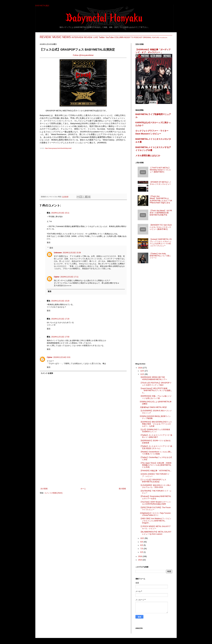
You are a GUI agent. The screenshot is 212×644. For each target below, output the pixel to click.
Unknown (58, 253)
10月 (142, 538)
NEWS (67, 37)
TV (132, 37)
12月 (142, 371)
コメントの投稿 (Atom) (53, 493)
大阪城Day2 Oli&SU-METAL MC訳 (153, 407)
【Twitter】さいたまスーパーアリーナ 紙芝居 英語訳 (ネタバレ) (156, 447)
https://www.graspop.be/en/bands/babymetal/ (58, 148)
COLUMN (119, 37)
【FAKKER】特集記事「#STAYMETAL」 (156, 471)
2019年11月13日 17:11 (69, 277)
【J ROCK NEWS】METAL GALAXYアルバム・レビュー (155, 527)
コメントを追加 (47, 373)
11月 (142, 374)
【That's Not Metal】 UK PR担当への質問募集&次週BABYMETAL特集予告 (161, 213)
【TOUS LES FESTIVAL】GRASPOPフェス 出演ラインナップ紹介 (156, 384)
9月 (142, 542)
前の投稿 (122, 489)
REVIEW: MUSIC (51, 37)
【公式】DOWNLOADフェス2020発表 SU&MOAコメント (155, 431)
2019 (140, 368)
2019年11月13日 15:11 (60, 213)
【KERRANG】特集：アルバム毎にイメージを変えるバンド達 (156, 397)
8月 (142, 545)
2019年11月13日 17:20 (60, 319)
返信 (49, 242)
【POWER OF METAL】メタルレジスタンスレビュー (160, 183)
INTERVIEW (77, 37)
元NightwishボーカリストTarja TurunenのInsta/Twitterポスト (155, 514)
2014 (140, 560)
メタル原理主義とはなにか (148, 156)
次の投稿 (44, 489)
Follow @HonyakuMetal (83, 55)
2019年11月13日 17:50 (60, 337)
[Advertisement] (83, 170)
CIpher (57, 277)
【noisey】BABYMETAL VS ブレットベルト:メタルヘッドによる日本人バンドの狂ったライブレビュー (161, 242)
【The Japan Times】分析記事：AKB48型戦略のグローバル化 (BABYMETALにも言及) (156, 465)
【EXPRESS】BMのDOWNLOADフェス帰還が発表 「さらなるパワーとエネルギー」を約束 (156, 424)
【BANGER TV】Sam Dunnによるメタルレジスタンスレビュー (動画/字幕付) (161, 227)
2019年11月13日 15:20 (60, 301)
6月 (142, 552)
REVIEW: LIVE (91, 37)
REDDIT (127, 37)
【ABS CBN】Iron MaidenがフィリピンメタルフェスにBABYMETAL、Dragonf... (155, 521)
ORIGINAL (147, 37)
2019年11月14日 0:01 (62, 357)
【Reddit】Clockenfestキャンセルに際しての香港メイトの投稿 (156, 453)
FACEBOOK (163, 38)
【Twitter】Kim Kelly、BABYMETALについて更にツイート (160, 256)
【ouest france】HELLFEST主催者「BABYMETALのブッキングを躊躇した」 (156, 391)
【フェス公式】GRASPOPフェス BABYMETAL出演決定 (153, 481)
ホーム (83, 489)
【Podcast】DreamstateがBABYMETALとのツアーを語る (156, 497)
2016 (140, 556)
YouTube (110, 37)
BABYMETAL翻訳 (42, 6)
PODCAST (138, 37)
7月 (142, 549)
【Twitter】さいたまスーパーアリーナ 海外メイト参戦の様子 (156, 436)
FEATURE (156, 37)
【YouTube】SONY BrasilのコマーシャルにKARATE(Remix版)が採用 (155, 503)
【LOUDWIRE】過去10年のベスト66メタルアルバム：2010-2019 (155, 486)
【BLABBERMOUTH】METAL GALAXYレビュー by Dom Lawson (156, 533)
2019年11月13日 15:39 (72, 253)
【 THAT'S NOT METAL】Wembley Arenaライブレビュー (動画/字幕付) (160, 170)
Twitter (102, 37)
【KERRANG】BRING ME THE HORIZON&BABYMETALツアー (153, 378)
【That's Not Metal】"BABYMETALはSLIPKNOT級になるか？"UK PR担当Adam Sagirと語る (161, 200)
